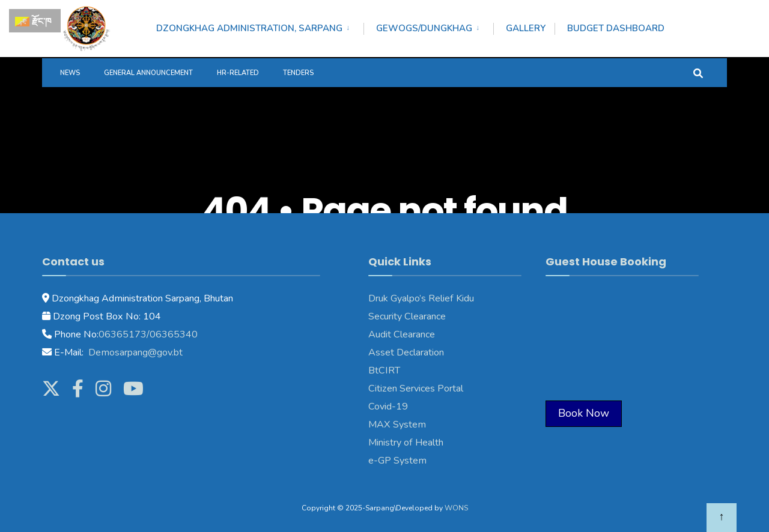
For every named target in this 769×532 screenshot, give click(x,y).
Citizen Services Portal (416, 388)
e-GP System (397, 461)
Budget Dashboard (616, 28)
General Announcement (148, 73)
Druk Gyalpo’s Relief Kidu (421, 298)
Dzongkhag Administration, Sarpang (249, 28)
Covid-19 (388, 407)
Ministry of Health (406, 443)
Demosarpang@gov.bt (134, 352)
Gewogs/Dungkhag (424, 28)
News (70, 73)
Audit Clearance (402, 334)
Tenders (298, 73)
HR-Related (238, 73)
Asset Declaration (406, 352)
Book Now (584, 413)
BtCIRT (384, 370)
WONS (456, 508)
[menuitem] (260, 26)
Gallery (526, 28)
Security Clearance (407, 316)
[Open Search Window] (698, 72)
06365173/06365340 (148, 334)
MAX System (397, 425)
